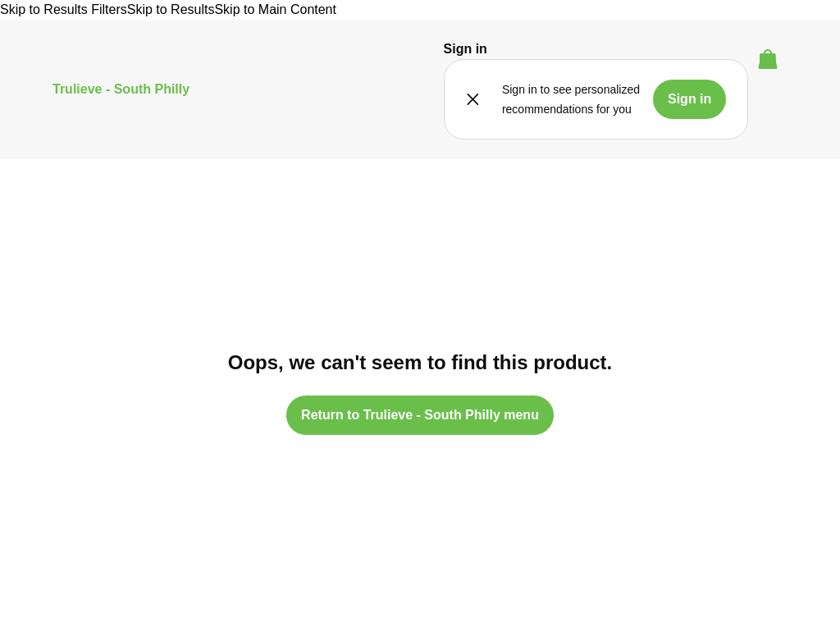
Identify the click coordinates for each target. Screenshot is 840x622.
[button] (466, 49)
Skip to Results (171, 9)
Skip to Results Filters (64, 9)
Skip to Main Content (275, 9)
